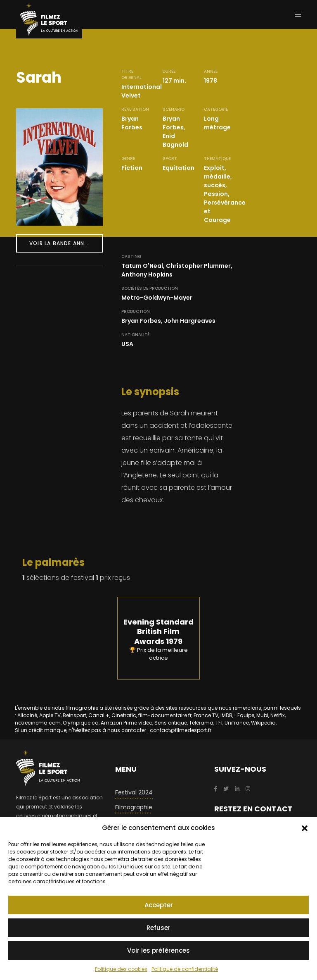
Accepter (159, 905)
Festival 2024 (134, 792)
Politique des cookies (121, 969)
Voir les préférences (158, 950)
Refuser (158, 928)
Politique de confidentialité (185, 969)
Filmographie (134, 807)
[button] (305, 828)
